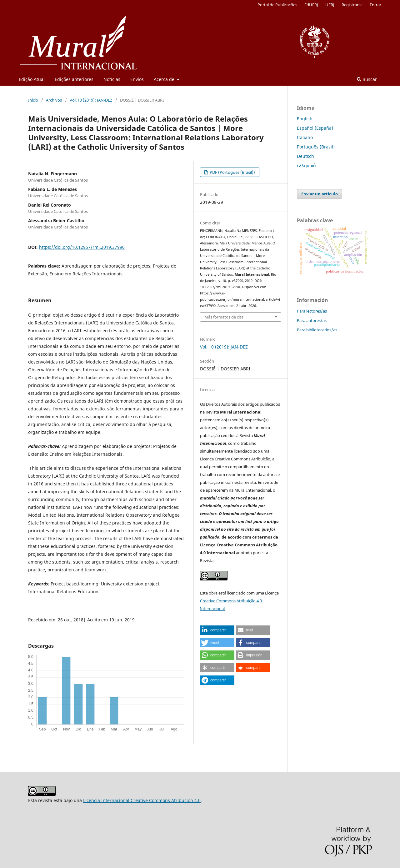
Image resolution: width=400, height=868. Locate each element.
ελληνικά (306, 166)
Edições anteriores (74, 79)
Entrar (375, 5)
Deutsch (305, 156)
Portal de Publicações (277, 5)
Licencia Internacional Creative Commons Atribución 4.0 (142, 800)
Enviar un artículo (320, 194)
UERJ (330, 5)
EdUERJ (311, 5)
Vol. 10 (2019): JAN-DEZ (91, 100)
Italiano (305, 137)
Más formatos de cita (224, 317)
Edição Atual (32, 79)
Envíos (137, 79)
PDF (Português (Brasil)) (232, 172)
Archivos (54, 100)
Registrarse (352, 5)
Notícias (112, 79)
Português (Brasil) (316, 147)
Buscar (367, 79)
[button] (217, 630)
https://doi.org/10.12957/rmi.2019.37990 (82, 247)
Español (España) (315, 128)
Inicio (33, 100)
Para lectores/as (312, 311)
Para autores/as (312, 320)
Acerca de (165, 79)
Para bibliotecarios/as (317, 330)
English (305, 119)
